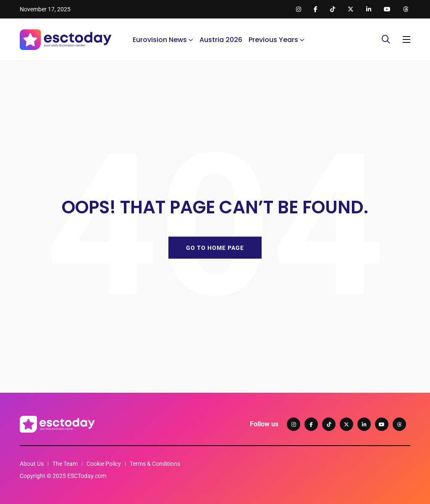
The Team (65, 464)
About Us (32, 464)
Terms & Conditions (155, 464)
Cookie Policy (104, 464)
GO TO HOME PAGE (215, 247)
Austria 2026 (221, 40)
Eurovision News (160, 40)
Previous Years (273, 40)
